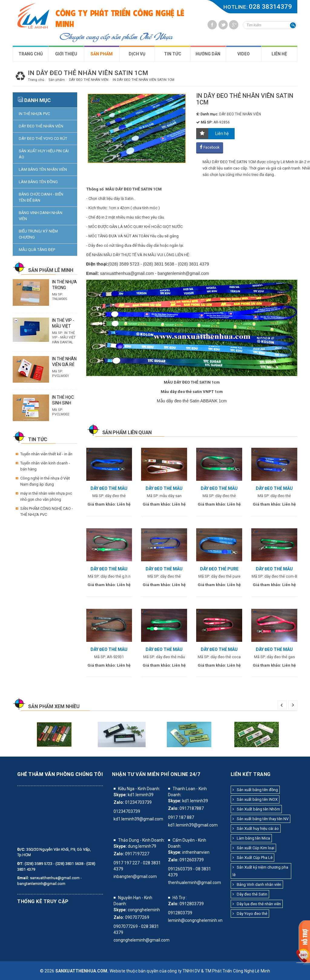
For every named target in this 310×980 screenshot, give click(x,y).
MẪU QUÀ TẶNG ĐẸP (37, 250)
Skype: (120, 795)
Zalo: (119, 802)
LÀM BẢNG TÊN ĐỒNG (38, 182)
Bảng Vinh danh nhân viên (257, 884)
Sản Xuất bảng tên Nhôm (256, 809)
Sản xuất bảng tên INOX (255, 799)
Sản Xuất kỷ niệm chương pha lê (260, 871)
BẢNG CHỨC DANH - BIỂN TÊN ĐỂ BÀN (41, 197)
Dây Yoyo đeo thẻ (250, 914)
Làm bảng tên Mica (251, 838)
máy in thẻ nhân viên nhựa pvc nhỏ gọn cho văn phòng (46, 496)
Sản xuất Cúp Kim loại (253, 848)
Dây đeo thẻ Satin (250, 894)
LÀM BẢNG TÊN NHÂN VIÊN (43, 169)
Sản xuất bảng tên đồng (255, 790)
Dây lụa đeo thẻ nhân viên (257, 904)
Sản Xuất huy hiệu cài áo (256, 828)
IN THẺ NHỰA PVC (34, 114)
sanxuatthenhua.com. (82, 971)
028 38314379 (270, 7)
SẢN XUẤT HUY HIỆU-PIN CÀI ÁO (44, 154)
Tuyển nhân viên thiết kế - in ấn (46, 454)
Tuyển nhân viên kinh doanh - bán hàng (45, 466)
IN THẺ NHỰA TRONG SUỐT (64, 288)
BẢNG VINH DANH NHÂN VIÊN (41, 216)
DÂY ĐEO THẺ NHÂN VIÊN (41, 126)
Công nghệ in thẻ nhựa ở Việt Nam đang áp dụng (45, 481)
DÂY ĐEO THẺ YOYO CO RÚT (43, 139)
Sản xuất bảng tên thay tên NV (261, 819)
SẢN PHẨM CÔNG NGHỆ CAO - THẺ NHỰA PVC (47, 511)
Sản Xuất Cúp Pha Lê (252, 858)
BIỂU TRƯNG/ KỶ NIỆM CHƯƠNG (38, 234)
